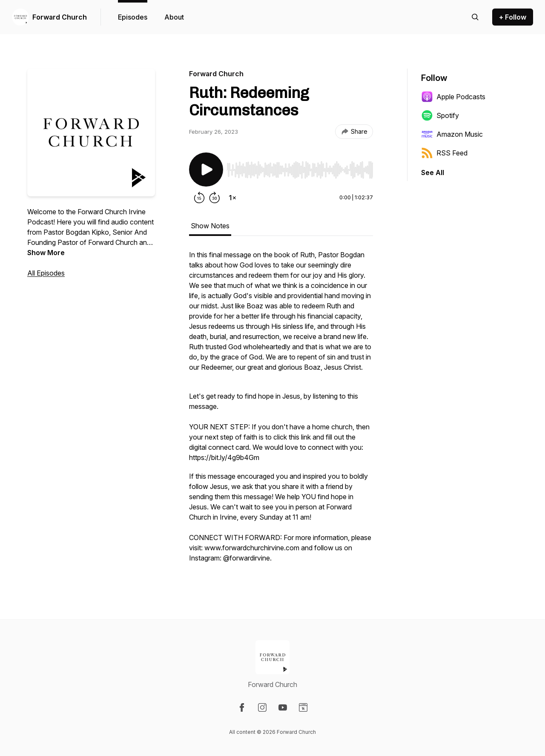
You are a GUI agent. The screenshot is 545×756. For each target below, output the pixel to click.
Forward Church (60, 17)
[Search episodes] (475, 17)
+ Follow (513, 17)
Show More (46, 253)
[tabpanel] (281, 411)
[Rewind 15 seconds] (199, 198)
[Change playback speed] (232, 198)
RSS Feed (444, 153)
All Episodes (46, 273)
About (174, 17)
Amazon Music (452, 134)
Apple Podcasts (453, 97)
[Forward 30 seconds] (215, 198)
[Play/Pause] (206, 170)
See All (433, 172)
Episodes (133, 17)
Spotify (440, 115)
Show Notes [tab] (210, 226)
